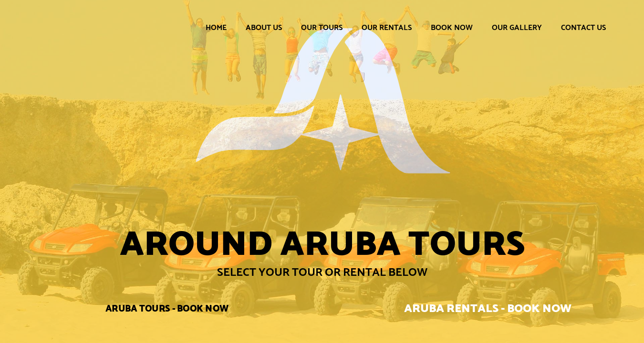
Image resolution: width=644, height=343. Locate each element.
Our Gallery (517, 27)
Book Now (452, 27)
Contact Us (583, 27)
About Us (264, 27)
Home (216, 27)
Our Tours (322, 27)
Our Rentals (387, 27)
